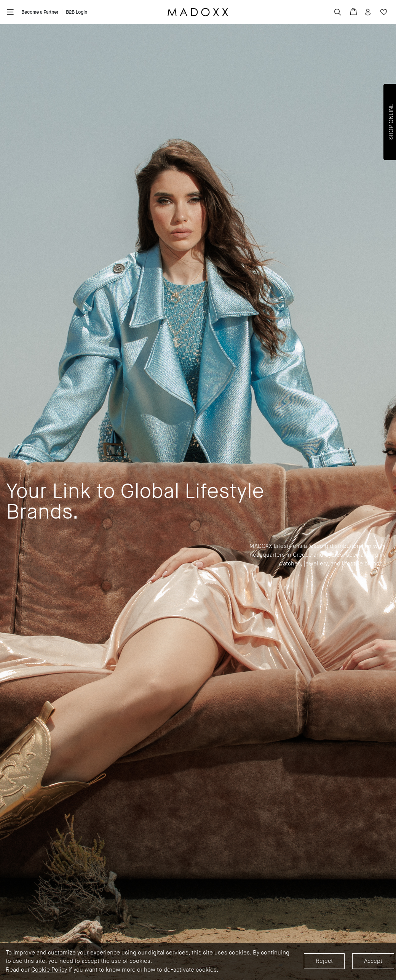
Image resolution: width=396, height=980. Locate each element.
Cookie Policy (49, 970)
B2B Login (77, 12)
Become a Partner (40, 12)
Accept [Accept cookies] (373, 961)
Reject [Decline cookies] (324, 961)
